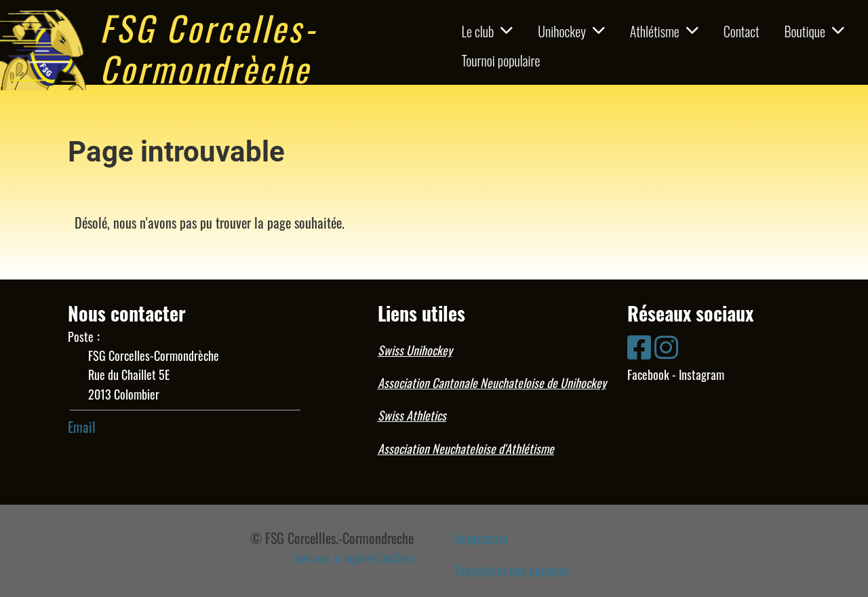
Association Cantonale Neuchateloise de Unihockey (492, 383)
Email (82, 427)
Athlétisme (664, 31)
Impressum (481, 538)
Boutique (814, 31)
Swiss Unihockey (415, 350)
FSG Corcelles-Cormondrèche (209, 47)
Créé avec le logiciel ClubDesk (353, 558)
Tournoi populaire (500, 60)
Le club (487, 31)
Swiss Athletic (410, 415)
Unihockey (571, 31)
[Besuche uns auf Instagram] (666, 345)
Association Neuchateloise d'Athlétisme (466, 448)
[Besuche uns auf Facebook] (639, 345)
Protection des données (512, 571)
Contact (742, 31)
